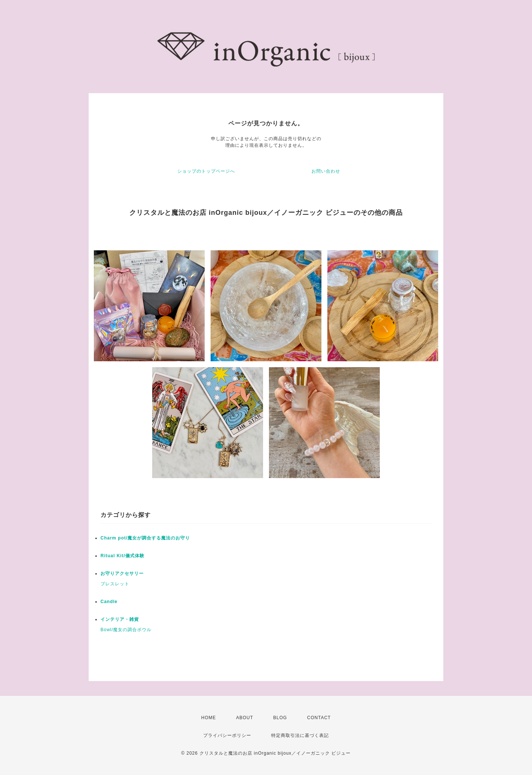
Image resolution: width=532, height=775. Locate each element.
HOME (209, 718)
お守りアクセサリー (122, 573)
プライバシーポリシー (227, 735)
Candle (109, 602)
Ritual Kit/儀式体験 (122, 556)
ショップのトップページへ (206, 171)
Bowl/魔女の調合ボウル (126, 630)
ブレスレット (115, 584)
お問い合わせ (326, 171)
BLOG (280, 718)
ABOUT (245, 718)
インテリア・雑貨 (120, 619)
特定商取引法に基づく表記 (300, 735)
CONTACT (319, 718)
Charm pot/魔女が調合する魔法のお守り (145, 538)
